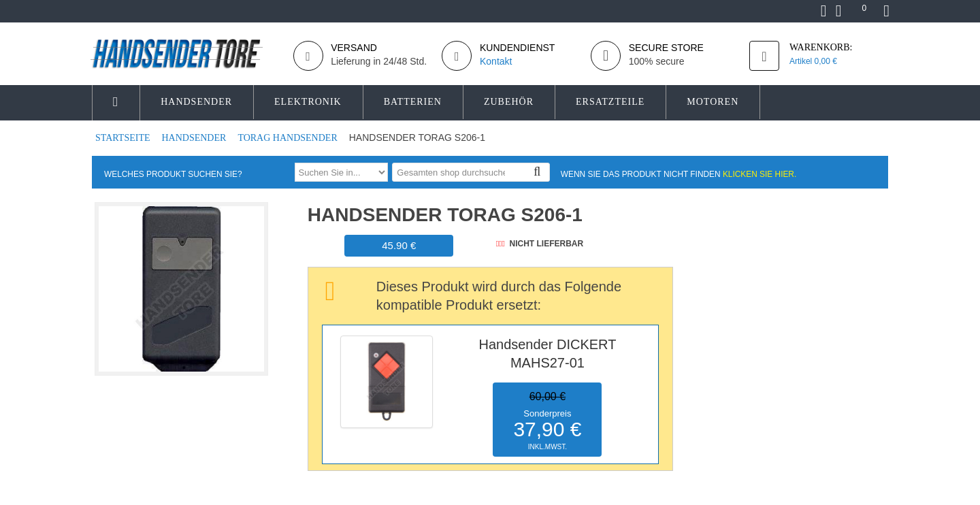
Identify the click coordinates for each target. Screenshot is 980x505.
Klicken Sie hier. (759, 174)
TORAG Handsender (289, 138)
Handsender (195, 138)
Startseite (124, 138)
